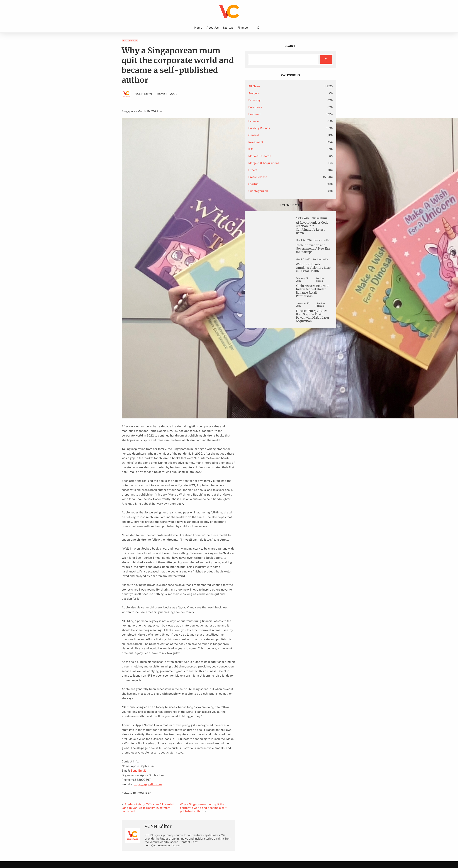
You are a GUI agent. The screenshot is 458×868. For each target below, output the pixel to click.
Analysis (277, 93)
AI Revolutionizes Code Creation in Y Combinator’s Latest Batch (312, 228)
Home (199, 27)
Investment (279, 142)
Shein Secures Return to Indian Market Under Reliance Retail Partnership (312, 293)
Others (276, 170)
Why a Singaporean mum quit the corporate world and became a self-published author (225, 759)
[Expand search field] (257, 28)
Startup (277, 184)
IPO (274, 149)
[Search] (326, 59)
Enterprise (278, 107)
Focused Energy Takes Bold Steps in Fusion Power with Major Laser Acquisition (311, 320)
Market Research (283, 156)
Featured (278, 114)
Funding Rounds (282, 128)
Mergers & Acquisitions (287, 163)
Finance (277, 121)
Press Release (130, 40)
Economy (278, 100)
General (277, 135)
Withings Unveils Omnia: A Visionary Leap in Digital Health (311, 271)
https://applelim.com (148, 738)
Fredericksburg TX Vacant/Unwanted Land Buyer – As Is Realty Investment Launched (152, 759)
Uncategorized (281, 191)
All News (277, 86)
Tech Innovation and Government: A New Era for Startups (310, 251)
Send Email (138, 724)
